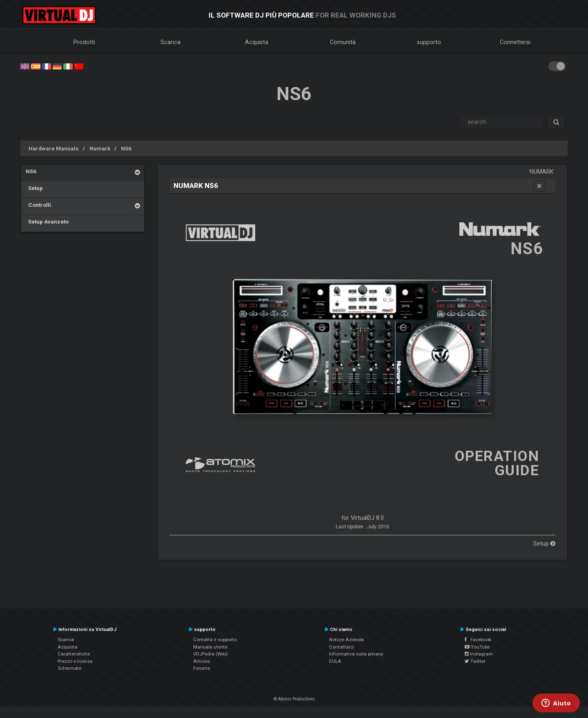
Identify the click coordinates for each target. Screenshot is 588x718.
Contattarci (342, 647)
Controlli (38, 205)
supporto (429, 42)
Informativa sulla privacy (356, 654)
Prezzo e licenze (75, 661)
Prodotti (84, 42)
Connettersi (515, 42)
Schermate (69, 668)
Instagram (479, 654)
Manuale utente (210, 647)
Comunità (343, 42)
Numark (100, 148)
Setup (34, 188)
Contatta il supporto (215, 640)
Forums (202, 668)
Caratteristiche (74, 654)
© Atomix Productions (294, 699)
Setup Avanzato (47, 221)
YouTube (477, 647)
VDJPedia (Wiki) (210, 654)
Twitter (475, 661)
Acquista (257, 42)
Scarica (170, 42)
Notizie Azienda (346, 640)
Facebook (478, 640)
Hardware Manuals (54, 148)
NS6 (126, 148)
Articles (202, 661)
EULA (335, 661)
